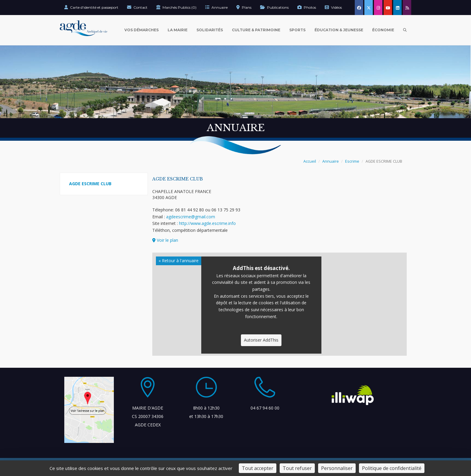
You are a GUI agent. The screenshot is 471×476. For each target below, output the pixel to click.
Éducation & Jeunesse (339, 30)
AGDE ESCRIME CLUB (90, 184)
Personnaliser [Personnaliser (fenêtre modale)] (337, 468)
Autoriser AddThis (261, 340)
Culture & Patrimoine (256, 30)
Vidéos (333, 7)
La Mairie (178, 30)
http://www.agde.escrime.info (207, 223)
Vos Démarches (141, 30)
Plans (244, 7)
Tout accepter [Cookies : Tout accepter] (258, 468)
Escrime (352, 161)
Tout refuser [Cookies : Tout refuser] (297, 468)
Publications (274, 7)
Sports (297, 30)
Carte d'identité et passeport (91, 7)
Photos (307, 7)
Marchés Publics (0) (176, 7)
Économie (383, 30)
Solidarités (210, 30)
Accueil (310, 161)
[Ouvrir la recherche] (405, 30)
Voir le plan (165, 240)
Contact (137, 7)
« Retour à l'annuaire (179, 261)
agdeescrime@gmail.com (191, 217)
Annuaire (216, 7)
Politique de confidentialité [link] (392, 468)
